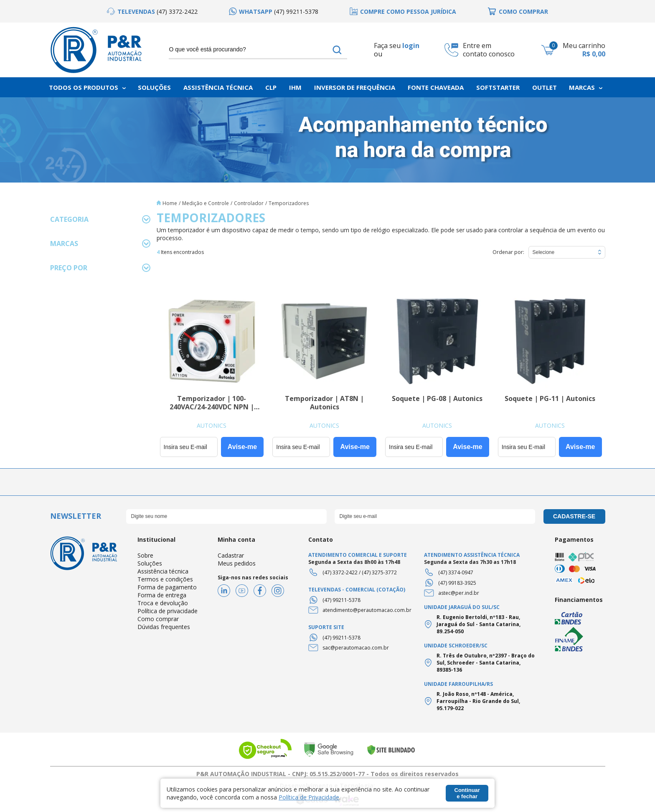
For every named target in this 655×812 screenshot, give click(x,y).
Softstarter (498, 87)
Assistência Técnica (218, 87)
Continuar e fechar (467, 793)
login (411, 46)
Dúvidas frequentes (164, 627)
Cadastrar (231, 555)
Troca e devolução (163, 603)
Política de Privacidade (309, 797)
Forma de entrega (162, 595)
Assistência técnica (163, 571)
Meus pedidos (237, 563)
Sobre (145, 555)
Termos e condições (165, 579)
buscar (337, 50)
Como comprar (158, 619)
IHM (295, 87)
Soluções (154, 87)
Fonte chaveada (436, 87)
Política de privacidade (168, 611)
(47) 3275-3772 (379, 572)
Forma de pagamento (167, 587)
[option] (152, 11)
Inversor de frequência (355, 87)
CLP (271, 87)
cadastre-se (574, 516)
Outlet (545, 87)
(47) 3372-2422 (340, 572)
